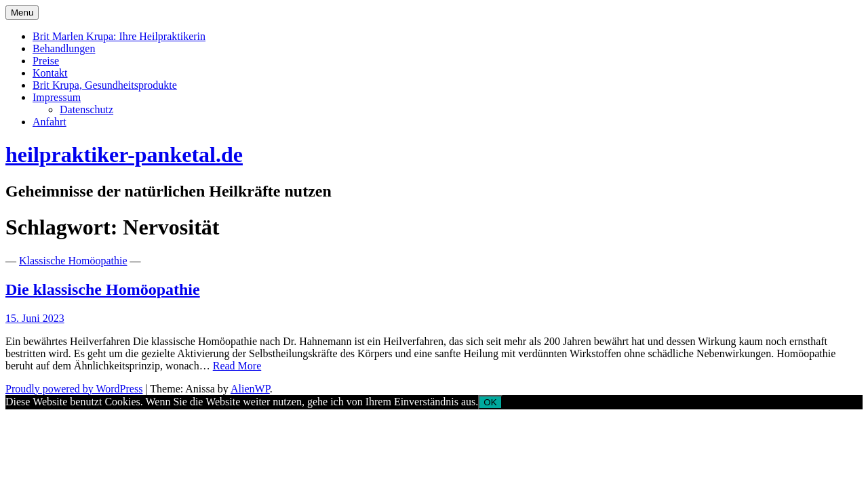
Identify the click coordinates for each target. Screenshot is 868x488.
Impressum (57, 97)
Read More (237, 366)
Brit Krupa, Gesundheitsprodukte (105, 85)
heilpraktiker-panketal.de (124, 155)
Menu (22, 13)
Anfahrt (50, 122)
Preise (46, 61)
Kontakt (50, 73)
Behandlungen (64, 48)
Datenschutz (86, 109)
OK (490, 402)
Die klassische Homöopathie (103, 289)
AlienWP (250, 389)
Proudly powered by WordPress (74, 389)
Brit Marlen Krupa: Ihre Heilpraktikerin (119, 36)
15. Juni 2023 (35, 318)
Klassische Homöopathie (73, 261)
